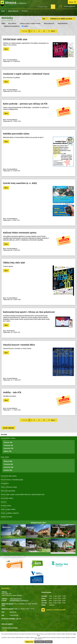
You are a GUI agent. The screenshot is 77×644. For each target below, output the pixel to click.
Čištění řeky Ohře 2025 (14, 263)
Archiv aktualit (8, 428)
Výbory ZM (8, 451)
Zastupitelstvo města (8, 438)
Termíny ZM (8, 445)
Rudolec (31, 527)
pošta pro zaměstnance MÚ (56, 610)
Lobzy (30, 542)
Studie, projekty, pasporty (10, 513)
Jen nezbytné (39, 642)
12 (44, 31)
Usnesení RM (8, 467)
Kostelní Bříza (59, 527)
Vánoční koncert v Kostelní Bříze (19, 345)
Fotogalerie (5, 483)
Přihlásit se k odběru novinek (62, 19)
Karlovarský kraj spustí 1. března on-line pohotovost (29, 312)
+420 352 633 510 (16, 599)
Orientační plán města (9, 476)
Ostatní (26, 26)
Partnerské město (7, 498)
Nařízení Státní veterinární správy (20, 233)
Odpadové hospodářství (12, 26)
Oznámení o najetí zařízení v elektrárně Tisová (26, 74)
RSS (45, 19)
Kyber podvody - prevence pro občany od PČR (25, 104)
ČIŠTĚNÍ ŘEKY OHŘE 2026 (15, 39)
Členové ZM (8, 442)
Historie (4, 502)
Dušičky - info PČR (12, 392)
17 (49, 31)
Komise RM (8, 470)
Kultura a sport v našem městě (30, 23)
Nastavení (48, 642)
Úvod (3, 11)
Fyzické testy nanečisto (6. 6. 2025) (20, 183)
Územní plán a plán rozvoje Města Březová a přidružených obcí (23, 494)
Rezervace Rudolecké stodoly (13, 556)
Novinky (4, 434)
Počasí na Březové (70, 6)
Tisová (55, 542)
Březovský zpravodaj (8, 491)
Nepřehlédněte (63, 23)
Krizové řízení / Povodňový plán (12, 480)
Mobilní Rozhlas (6, 517)
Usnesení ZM (8, 448)
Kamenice (7, 527)
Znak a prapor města (8, 509)
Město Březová (13, 11)
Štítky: (4, 23)
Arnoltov (6, 542)
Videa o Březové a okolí (9, 487)
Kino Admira (12, 23)
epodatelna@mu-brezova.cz (19, 600)
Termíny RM (8, 464)
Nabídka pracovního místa (16, 134)
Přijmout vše (29, 642)
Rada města (5, 457)
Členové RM (8, 461)
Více (6, 49)
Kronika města (6, 506)
